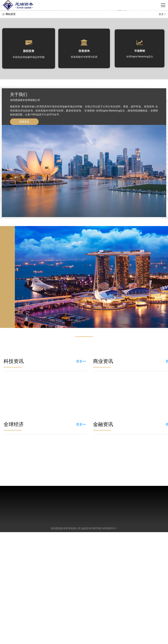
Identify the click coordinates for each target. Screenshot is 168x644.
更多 (162, 126)
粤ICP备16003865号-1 (104, 640)
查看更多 (24, 234)
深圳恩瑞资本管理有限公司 (66, 640)
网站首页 (11, 126)
